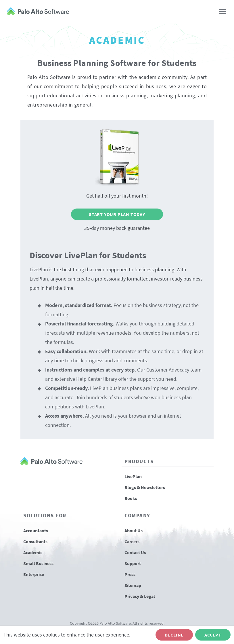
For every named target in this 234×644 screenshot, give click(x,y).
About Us (134, 531)
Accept (213, 635)
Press (130, 574)
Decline (174, 635)
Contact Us (135, 552)
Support (133, 563)
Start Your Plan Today (117, 214)
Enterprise (34, 574)
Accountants (36, 531)
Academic (33, 552)
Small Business (38, 563)
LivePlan (133, 476)
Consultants (35, 541)
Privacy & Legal (140, 596)
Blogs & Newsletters (145, 487)
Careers (132, 541)
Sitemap (133, 585)
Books (131, 498)
